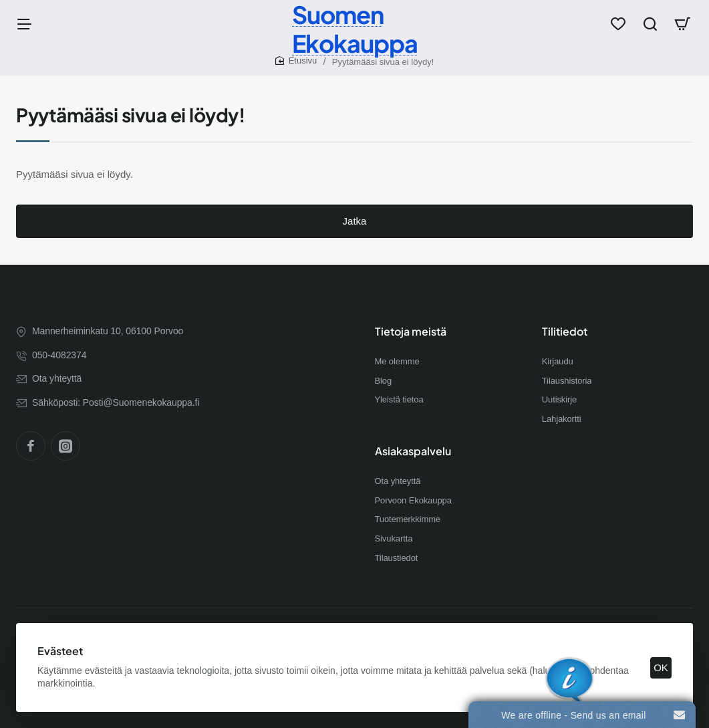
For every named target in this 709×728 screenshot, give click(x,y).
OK (661, 668)
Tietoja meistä (411, 332)
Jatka (355, 221)
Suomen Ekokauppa (355, 29)
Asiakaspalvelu (413, 451)
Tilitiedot (565, 332)
